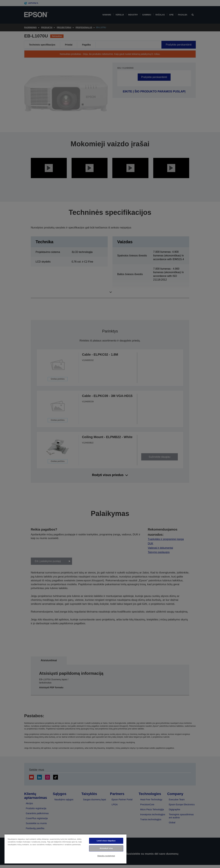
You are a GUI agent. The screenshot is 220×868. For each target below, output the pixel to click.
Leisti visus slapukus (106, 841)
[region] (65, 849)
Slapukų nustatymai (106, 856)
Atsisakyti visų (106, 848)
